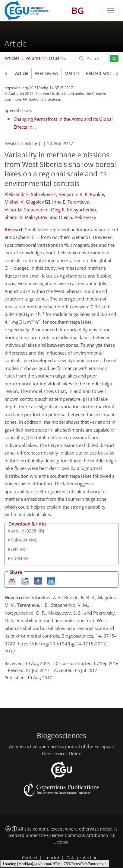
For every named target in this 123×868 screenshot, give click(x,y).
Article (22, 73)
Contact (30, 858)
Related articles (102, 73)
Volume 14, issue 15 (46, 58)
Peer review (46, 73)
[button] (81, 58)
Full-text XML (24, 540)
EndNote (20, 558)
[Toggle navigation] (110, 11)
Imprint (52, 858)
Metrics (72, 73)
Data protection (82, 858)
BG (78, 10)
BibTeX (18, 549)
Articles (12, 58)
